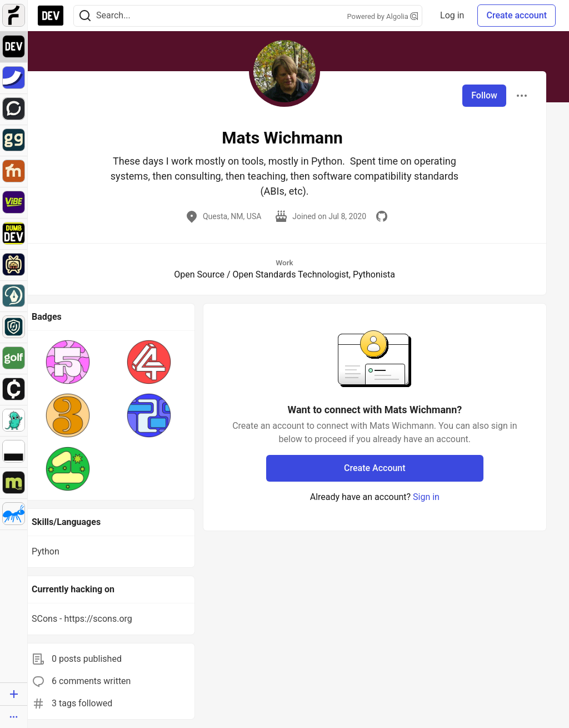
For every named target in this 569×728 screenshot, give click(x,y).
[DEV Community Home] (51, 16)
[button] (68, 362)
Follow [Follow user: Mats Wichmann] (484, 95)
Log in (452, 15)
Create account (516, 15)
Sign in (426, 497)
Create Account (375, 468)
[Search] (85, 16)
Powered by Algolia (383, 16)
